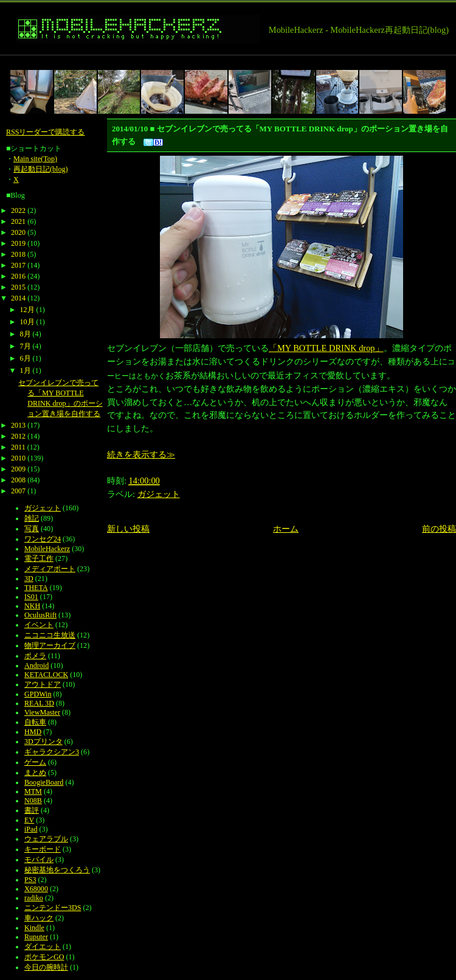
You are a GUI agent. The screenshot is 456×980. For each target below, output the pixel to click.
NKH (32, 606)
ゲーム (35, 762)
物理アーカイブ (50, 645)
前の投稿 (439, 529)
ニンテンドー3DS (53, 908)
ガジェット (159, 494)
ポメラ (35, 656)
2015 (18, 287)
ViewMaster (42, 712)
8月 (26, 334)
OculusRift (40, 615)
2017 (18, 265)
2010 (18, 458)
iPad (31, 829)
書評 (32, 810)
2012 (18, 436)
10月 (27, 322)
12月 (27, 310)
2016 (18, 276)
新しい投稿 (128, 529)
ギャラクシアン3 (52, 752)
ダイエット (43, 947)
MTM (33, 791)
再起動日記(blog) (41, 169)
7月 (26, 346)
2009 (18, 469)
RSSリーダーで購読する (46, 132)
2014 (18, 298)
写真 (32, 529)
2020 (18, 232)
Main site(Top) (35, 159)
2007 (18, 491)
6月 (26, 358)
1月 (26, 370)
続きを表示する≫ (141, 454)
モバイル (39, 860)
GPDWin (38, 694)
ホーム (286, 529)
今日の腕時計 (46, 967)
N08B (33, 801)
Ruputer (36, 937)
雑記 (32, 518)
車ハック (39, 918)
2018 (18, 254)
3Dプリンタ (43, 742)
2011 (18, 447)
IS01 (31, 597)
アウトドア (43, 684)
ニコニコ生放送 (50, 635)
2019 (18, 243)
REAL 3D (39, 703)
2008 (18, 480)
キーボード (43, 849)
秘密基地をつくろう (57, 870)
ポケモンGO (44, 957)
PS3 (30, 880)
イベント (39, 625)
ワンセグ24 (43, 539)
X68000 (36, 889)
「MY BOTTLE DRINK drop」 (326, 348)
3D (29, 579)
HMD (33, 732)
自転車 (35, 722)
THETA (36, 588)
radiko (34, 898)
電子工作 (39, 558)
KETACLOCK (46, 675)
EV (29, 820)
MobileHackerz (47, 549)
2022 (18, 210)
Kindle (34, 928)
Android (36, 665)
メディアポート (50, 569)
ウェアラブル (46, 839)
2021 (18, 221)
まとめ (35, 773)
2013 (18, 425)
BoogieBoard (44, 782)
